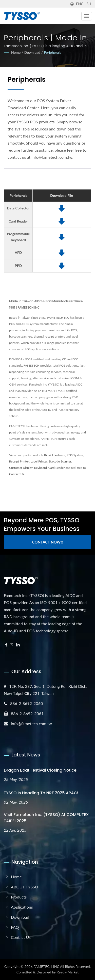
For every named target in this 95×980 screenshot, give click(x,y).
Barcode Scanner (60, 461)
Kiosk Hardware (55, 455)
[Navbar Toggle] (87, 16)
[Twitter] (12, 645)
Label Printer (39, 461)
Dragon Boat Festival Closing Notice (40, 770)
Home (16, 52)
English (84, 4)
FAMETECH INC (46, 967)
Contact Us (16, 474)
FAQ (15, 927)
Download (32, 52)
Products (19, 897)
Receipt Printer (19, 461)
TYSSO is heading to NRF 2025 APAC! (41, 793)
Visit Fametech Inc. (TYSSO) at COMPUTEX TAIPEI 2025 (46, 818)
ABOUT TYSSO (25, 887)
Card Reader (57, 468)
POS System (75, 455)
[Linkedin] (18, 645)
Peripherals (52, 52)
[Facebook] (6, 645)
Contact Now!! (48, 542)
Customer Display (21, 468)
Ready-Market (68, 972)
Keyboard (41, 468)
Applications (22, 907)
